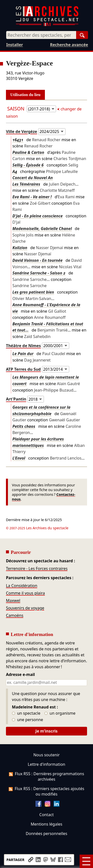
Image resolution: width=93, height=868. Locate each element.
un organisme (60, 713)
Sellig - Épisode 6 (28, 165)
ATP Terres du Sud (23, 369)
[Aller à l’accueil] (47, 25)
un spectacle (26, 713)
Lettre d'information (46, 764)
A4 (15, 171)
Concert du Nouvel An (33, 178)
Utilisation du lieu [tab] (26, 95)
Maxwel (13, 601)
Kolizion (20, 248)
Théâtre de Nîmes (23, 346)
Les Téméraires (26, 184)
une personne (27, 720)
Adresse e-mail (20, 675)
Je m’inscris (46, 731)
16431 (18, 140)
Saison (16, 109)
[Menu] (86, 861)
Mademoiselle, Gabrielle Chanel (42, 229)
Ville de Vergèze (22, 132)
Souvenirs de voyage (25, 608)
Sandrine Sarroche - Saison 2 (39, 273)
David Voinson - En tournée (37, 260)
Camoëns (15, 615)
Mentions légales (46, 824)
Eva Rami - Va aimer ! (32, 197)
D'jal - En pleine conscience (38, 216)
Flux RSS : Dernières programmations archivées (46, 776)
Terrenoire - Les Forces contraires (37, 568)
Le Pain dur (23, 354)
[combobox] (41, 35)
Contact (47, 815)
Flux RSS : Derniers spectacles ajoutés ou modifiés (46, 791)
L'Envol (19, 458)
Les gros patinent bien (33, 292)
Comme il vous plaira (25, 593)
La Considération (22, 586)
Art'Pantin (16, 399)
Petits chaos (24, 426)
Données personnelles (46, 834)
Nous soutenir (46, 755)
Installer (15, 45)
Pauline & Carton (28, 152)
